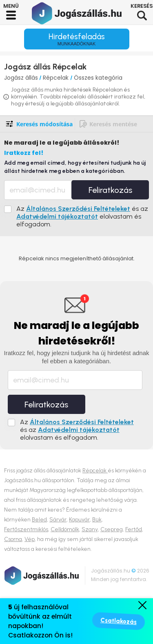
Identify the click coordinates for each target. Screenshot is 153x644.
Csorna (13, 539)
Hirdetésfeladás (77, 39)
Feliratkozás (110, 190)
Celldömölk (65, 529)
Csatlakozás (119, 621)
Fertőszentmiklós (26, 529)
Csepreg (112, 529)
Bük (97, 520)
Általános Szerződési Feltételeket (78, 209)
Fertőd (134, 529)
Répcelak (57, 78)
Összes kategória (98, 78)
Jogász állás (21, 78)
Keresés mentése (113, 124)
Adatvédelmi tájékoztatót (57, 216)
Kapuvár (79, 520)
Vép (30, 539)
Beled (39, 520)
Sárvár (58, 520)
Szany (90, 529)
